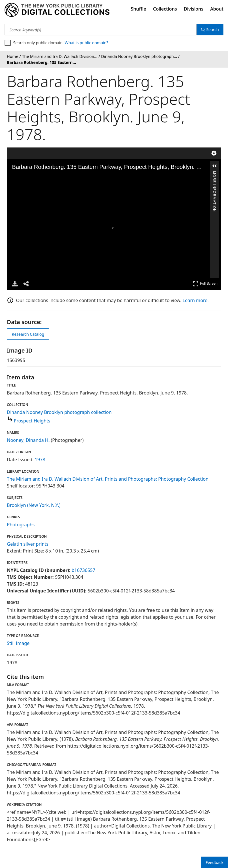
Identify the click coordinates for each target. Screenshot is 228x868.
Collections (165, 9)
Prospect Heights (32, 421)
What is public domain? (87, 43)
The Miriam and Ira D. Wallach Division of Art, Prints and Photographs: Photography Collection (108, 479)
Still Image (18, 643)
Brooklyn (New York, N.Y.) (34, 505)
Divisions (193, 9)
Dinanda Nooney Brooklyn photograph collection (59, 412)
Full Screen (205, 284)
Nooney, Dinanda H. (28, 440)
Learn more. (196, 300)
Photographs (21, 525)
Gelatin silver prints (28, 544)
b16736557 (83, 570)
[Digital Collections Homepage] (57, 10)
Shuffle (139, 9)
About (217, 9)
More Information (214, 174)
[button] (215, 166)
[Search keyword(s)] (101, 30)
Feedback (215, 862)
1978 (40, 460)
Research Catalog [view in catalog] (28, 334)
